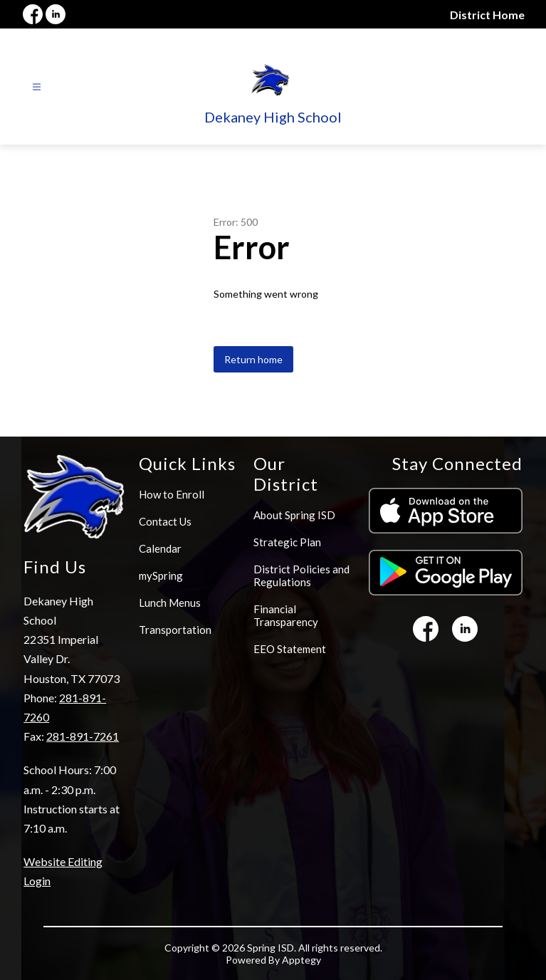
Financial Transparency (286, 615)
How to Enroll (172, 494)
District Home (487, 15)
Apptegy (301, 960)
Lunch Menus (170, 603)
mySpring (161, 575)
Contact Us (165, 521)
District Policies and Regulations (301, 575)
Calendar (160, 548)
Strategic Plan (287, 542)
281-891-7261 (83, 736)
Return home (253, 359)
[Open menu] (37, 87)
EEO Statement (290, 649)
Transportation (175, 630)
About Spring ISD (294, 515)
